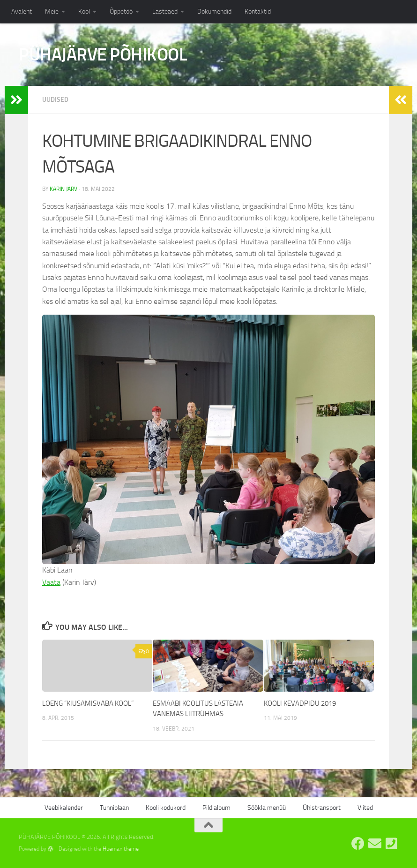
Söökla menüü (267, 808)
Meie (52, 11)
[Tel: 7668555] (392, 844)
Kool (84, 11)
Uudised (55, 100)
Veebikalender (64, 808)
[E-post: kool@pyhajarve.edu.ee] (375, 844)
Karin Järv (63, 189)
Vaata (51, 582)
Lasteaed (165, 11)
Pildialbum (216, 808)
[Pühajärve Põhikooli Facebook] (358, 844)
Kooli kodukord (166, 808)
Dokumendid (214, 11)
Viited (365, 808)
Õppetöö (121, 11)
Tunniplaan (114, 808)
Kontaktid (258, 11)
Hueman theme (121, 849)
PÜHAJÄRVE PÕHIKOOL (103, 54)
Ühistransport (322, 808)
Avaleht (22, 11)
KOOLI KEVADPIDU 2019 (300, 703)
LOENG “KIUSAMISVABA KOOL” (88, 703)
